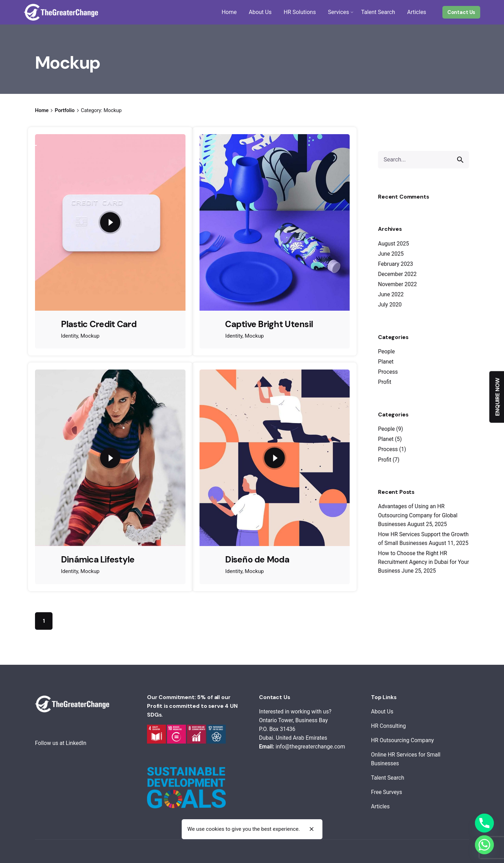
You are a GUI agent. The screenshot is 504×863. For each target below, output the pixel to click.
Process (388, 372)
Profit (385, 382)
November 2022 (397, 284)
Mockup (90, 336)
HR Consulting (388, 726)
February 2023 (395, 264)
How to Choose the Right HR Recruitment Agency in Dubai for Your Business (423, 562)
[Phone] (484, 823)
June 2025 (391, 254)
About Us (382, 712)
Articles (380, 806)
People (386, 351)
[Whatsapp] (484, 845)
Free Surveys (387, 792)
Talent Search (388, 778)
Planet (386, 362)
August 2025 (394, 244)
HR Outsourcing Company (402, 740)
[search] (460, 160)
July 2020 (390, 305)
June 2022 (391, 294)
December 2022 (397, 274)
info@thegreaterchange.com (310, 747)
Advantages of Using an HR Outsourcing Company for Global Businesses (418, 515)
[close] (311, 829)
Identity (69, 336)
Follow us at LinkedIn (61, 743)
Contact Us (461, 12)
